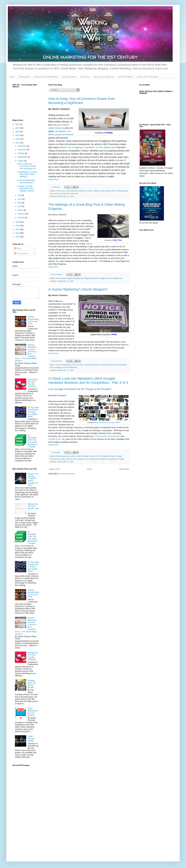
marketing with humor (92, 365)
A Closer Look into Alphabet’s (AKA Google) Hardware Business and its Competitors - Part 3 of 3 (88, 381)
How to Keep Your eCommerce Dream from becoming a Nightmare (82, 101)
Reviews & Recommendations (46, 77)
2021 (18, 128)
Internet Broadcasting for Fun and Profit (33, 320)
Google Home (83, 459)
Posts (18, 249)
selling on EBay (99, 191)
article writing (61, 278)
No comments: (57, 274)
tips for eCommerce (62, 193)
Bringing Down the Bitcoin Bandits (32, 684)
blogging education (92, 278)
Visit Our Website (125, 77)
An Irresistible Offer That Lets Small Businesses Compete (33, 441)
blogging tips (117, 278)
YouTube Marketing (70, 367)
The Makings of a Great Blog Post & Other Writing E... (27, 174)
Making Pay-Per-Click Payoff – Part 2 (33, 507)
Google (59, 389)
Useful (89, 244)
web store (74, 193)
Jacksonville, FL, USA (65, 196)
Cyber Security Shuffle (31, 739)
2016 (18, 222)
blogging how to (106, 278)
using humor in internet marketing (114, 365)
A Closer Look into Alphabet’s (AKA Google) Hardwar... (26, 188)
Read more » (54, 179)
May (20, 203)
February (22, 214)
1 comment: (56, 187)
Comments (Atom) (67, 474)
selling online (111, 191)
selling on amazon (85, 191)
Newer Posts (54, 469)
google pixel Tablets (117, 459)
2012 (18, 237)
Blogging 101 (79, 278)
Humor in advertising (63, 365)
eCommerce (60, 191)
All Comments (21, 254)
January (21, 218)
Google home (55, 439)
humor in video (78, 365)
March (21, 210)
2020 (18, 132)
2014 (18, 229)
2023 (18, 124)
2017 (18, 143)
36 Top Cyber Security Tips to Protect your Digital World (33, 412)
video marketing (56, 367)
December (22, 146)
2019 (18, 135)
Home (12, 77)
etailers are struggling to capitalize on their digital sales (88, 147)
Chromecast (100, 436)
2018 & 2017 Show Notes (147, 77)
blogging (70, 278)
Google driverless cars (68, 459)
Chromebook (104, 456)
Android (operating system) (66, 456)
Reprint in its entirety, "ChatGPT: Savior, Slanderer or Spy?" (33, 480)
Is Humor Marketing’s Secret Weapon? (78, 289)
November (22, 150)
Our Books (85, 77)
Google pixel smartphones (99, 459)
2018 (18, 139)
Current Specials (69, 77)
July (20, 195)
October (21, 153)
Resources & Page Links (104, 77)
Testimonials (24, 77)
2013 (18, 233)
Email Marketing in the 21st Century (33, 712)
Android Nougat (82, 456)
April (20, 206)
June (20, 199)
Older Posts (124, 469)
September (23, 157)
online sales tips (72, 191)
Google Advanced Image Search (108, 422)
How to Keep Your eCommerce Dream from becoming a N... (27, 166)
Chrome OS (94, 456)
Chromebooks (113, 436)
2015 (18, 226)
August (21, 161)
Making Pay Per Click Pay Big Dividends (33, 383)
